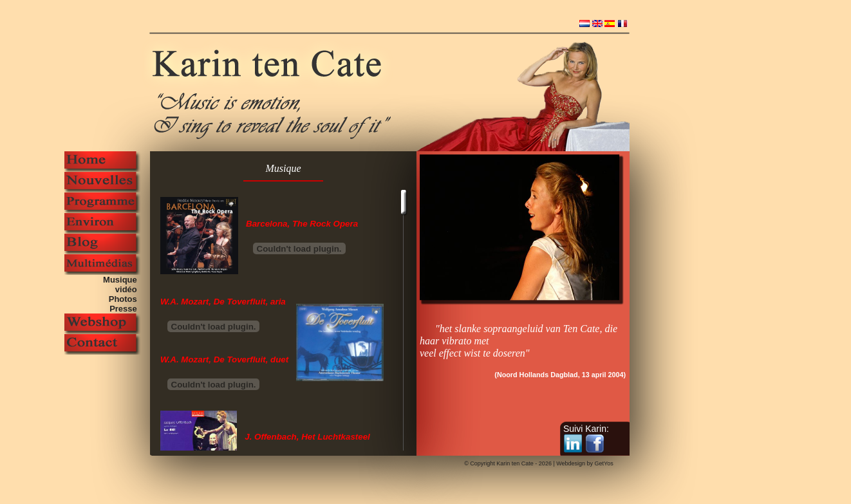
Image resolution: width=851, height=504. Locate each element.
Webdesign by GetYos (585, 463)
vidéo (128, 289)
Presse (126, 309)
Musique (122, 280)
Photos (125, 299)
